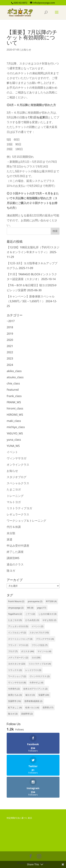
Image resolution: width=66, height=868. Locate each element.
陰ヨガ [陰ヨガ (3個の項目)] (13, 714)
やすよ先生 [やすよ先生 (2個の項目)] (49, 620)
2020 (10, 340)
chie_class (13, 383)
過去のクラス (15, 564)
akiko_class (14, 371)
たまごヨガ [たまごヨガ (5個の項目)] (15, 620)
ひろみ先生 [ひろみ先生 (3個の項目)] (32, 620)
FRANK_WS (14, 402)
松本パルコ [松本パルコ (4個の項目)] (32, 707)
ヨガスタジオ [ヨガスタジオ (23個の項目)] (17, 664)
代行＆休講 (14, 527)
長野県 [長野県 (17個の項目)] (48, 707)
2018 (10, 327)
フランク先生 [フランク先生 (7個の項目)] (40, 645)
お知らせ (26, 50)
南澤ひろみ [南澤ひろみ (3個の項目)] (15, 695)
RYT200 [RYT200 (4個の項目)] (51, 601)
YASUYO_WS (15, 433)
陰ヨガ (11, 571)
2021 (10, 346)
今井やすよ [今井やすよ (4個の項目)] (36, 683)
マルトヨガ (14, 502)
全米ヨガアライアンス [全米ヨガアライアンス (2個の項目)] (35, 689)
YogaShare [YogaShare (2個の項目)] (15, 614)
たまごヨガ (14, 489)
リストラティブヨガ (19, 508)
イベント (12, 452)
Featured (13, 390)
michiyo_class (16, 427)
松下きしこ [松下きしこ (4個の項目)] (15, 707)
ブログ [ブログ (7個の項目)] (13, 651)
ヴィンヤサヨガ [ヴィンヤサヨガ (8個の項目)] (17, 683)
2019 (10, 334)
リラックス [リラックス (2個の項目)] (15, 670)
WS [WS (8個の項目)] (30, 608)
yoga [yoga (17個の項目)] (42, 608)
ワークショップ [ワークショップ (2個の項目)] (17, 676)
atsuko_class (15, 377)
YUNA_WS (13, 446)
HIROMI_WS (15, 415)
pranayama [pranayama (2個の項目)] (35, 601)
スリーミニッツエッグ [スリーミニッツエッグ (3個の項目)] (20, 639)
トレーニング (15, 496)
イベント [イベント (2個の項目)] (37, 626)
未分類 (11, 533)
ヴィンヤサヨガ (17, 458)
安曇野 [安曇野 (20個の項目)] (44, 695)
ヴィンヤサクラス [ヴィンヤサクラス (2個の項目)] (40, 676)
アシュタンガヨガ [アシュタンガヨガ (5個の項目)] (18, 626)
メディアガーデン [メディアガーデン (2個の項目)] (18, 658)
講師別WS (13, 558)
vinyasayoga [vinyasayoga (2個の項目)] (16, 608)
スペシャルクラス (18, 483)
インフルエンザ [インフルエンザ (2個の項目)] (17, 633)
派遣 (10, 539)
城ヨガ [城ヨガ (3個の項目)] (30, 695)
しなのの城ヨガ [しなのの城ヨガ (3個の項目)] (48, 614)
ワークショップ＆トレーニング (26, 521)
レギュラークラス (18, 514)
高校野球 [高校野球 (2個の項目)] (27, 714)
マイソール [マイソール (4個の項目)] (44, 651)
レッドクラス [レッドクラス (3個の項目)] (33, 670)
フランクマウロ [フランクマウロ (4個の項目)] (45, 639)
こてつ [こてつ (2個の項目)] (30, 614)
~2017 (11, 321)
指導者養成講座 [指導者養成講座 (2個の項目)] (33, 701)
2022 (10, 352)
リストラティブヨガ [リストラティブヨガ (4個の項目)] (40, 664)
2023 (10, 358)
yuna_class (14, 440)
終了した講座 (15, 552)
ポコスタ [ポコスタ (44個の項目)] (28, 651)
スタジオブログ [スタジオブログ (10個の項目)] (39, 633)
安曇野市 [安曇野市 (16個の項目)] (15, 701)
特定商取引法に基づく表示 (19, 818)
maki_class (14, 421)
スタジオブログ (17, 477)
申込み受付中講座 (18, 546)
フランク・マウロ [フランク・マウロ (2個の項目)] (18, 645)
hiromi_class (15, 408)
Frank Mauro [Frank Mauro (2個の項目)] (16, 601)
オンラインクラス (18, 465)
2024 (10, 365)
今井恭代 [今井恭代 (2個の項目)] (14, 689)
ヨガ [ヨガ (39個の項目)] (36, 658)
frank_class (14, 396)
